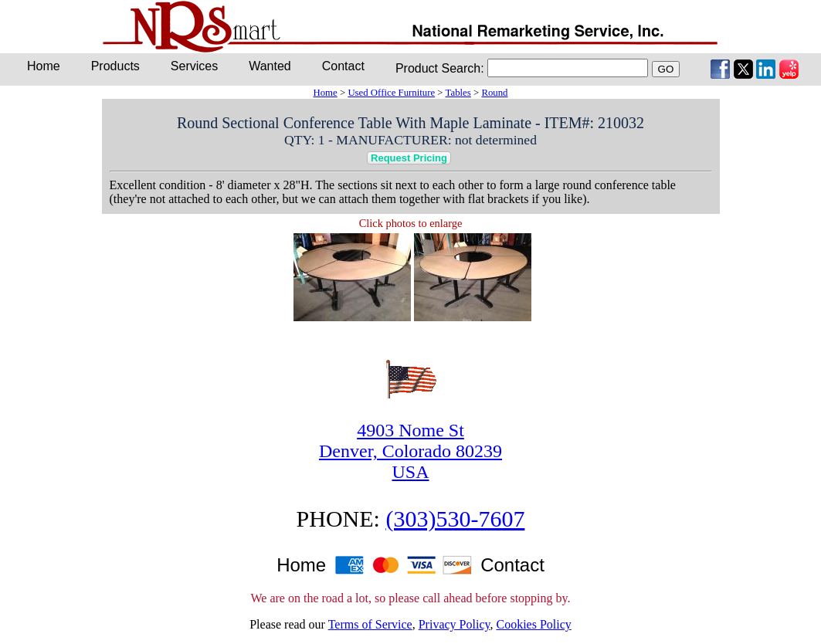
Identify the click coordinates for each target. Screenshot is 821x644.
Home (325, 93)
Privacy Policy (455, 624)
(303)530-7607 (455, 519)
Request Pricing (409, 158)
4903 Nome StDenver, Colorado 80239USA (410, 451)
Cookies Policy (533, 624)
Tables (458, 93)
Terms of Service (370, 624)
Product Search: (440, 68)
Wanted (270, 66)
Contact (343, 66)
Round (494, 93)
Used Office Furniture (391, 93)
